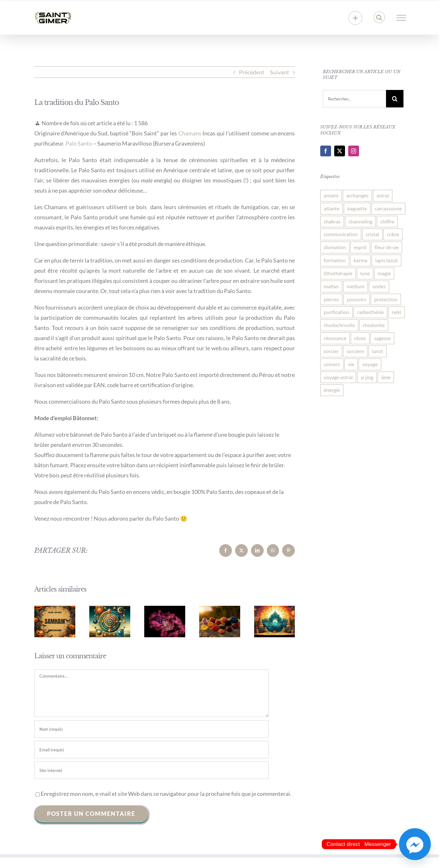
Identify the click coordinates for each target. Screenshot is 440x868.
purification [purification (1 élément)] (336, 312)
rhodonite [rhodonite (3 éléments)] (374, 325)
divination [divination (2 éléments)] (335, 247)
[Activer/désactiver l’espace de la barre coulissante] (355, 18)
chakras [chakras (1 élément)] (332, 221)
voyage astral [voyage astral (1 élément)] (338, 377)
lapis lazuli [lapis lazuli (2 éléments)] (386, 260)
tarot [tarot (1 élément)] (378, 351)
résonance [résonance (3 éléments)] (335, 338)
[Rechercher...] (354, 99)
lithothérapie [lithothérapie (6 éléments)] (338, 273)
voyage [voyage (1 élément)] (370, 364)
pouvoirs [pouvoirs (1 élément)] (357, 299)
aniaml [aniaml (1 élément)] (331, 195)
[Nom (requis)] (152, 729)
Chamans (190, 133)
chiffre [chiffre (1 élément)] (387, 221)
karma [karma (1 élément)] (360, 260)
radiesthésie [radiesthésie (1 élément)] (370, 312)
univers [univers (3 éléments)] (332, 364)
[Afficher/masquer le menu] (401, 18)
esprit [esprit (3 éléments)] (360, 247)
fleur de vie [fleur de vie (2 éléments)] (387, 247)
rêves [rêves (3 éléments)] (360, 338)
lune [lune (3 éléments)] (365, 273)
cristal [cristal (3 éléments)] (372, 234)
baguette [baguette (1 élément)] (357, 208)
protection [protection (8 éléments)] (386, 299)
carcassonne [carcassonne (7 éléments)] (388, 208)
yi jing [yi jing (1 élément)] (367, 377)
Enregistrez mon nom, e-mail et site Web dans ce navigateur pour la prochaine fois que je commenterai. (166, 794)
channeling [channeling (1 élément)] (360, 221)
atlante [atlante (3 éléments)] (332, 208)
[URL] (152, 770)
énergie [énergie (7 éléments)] (332, 390)
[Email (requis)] (152, 750)
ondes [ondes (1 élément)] (379, 286)
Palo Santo (79, 143)
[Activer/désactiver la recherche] (379, 17)
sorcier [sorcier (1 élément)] (331, 351)
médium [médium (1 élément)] (355, 286)
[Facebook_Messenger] (415, 844)
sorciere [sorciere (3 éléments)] (355, 351)
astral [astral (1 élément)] (383, 195)
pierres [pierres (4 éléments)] (331, 299)
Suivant (280, 72)
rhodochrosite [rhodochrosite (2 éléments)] (339, 325)
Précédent (252, 72)
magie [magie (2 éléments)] (384, 273)
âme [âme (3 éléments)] (386, 377)
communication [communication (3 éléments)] (341, 234)
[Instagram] (354, 151)
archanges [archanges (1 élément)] (357, 195)
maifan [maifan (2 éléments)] (331, 286)
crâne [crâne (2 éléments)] (393, 234)
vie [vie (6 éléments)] (351, 364)
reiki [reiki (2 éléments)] (396, 312)
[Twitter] (340, 151)
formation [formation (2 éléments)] (335, 260)
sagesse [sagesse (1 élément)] (382, 338)
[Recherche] (395, 99)
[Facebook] (326, 151)
